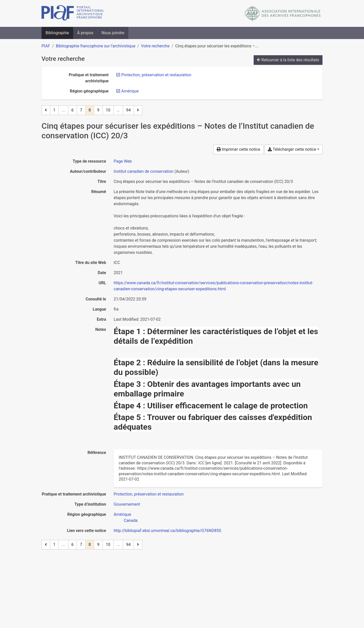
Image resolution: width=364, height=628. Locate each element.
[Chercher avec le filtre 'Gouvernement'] (127, 504)
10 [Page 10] (108, 110)
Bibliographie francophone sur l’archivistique (95, 46)
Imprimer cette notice (238, 149)
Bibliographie (57, 33)
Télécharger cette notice (292, 149)
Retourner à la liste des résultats (288, 60)
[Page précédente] (46, 110)
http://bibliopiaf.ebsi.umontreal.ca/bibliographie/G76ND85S (167, 531)
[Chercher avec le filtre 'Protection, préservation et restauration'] (149, 494)
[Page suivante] (138, 110)
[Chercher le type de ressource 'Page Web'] (123, 161)
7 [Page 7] (81, 110)
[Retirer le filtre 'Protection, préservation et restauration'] (156, 75)
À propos (85, 33)
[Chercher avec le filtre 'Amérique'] (122, 514)
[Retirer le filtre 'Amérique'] (130, 91)
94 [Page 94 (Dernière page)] (128, 110)
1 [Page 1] (54, 110)
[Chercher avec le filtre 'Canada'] (131, 520)
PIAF (46, 46)
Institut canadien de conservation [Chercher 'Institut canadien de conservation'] (144, 171)
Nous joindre (113, 33)
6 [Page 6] (73, 110)
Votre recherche (155, 46)
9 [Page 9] (98, 110)
